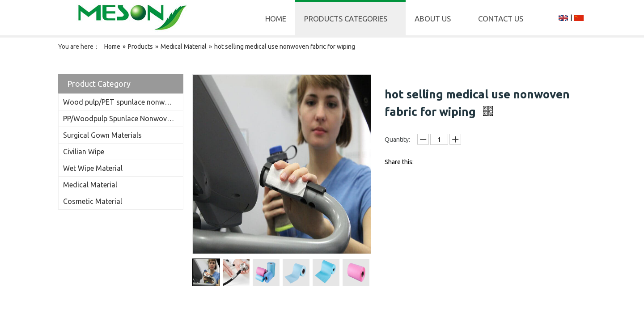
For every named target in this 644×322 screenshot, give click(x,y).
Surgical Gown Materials (102, 135)
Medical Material (90, 185)
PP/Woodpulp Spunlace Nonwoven (119, 119)
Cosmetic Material (93, 201)
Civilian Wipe (84, 152)
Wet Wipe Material (93, 168)
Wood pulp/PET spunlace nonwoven (122, 102)
